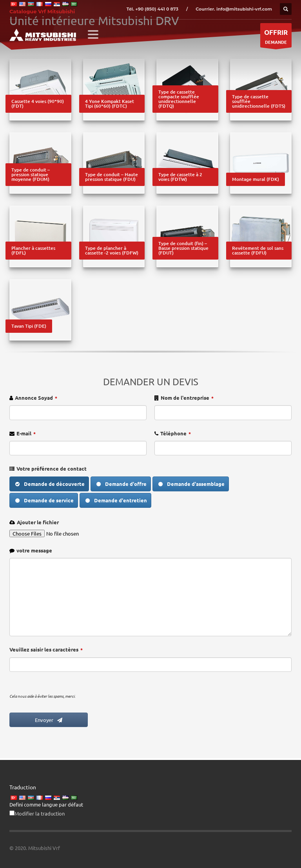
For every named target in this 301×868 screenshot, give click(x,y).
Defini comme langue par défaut (46, 804)
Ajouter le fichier (38, 522)
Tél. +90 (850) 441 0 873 (152, 9)
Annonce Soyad (36, 398)
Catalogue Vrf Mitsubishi (42, 11)
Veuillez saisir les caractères (46, 649)
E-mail (26, 433)
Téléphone (176, 433)
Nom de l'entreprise (187, 398)
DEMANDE (276, 37)
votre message (34, 550)
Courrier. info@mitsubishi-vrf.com (234, 9)
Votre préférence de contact (52, 468)
